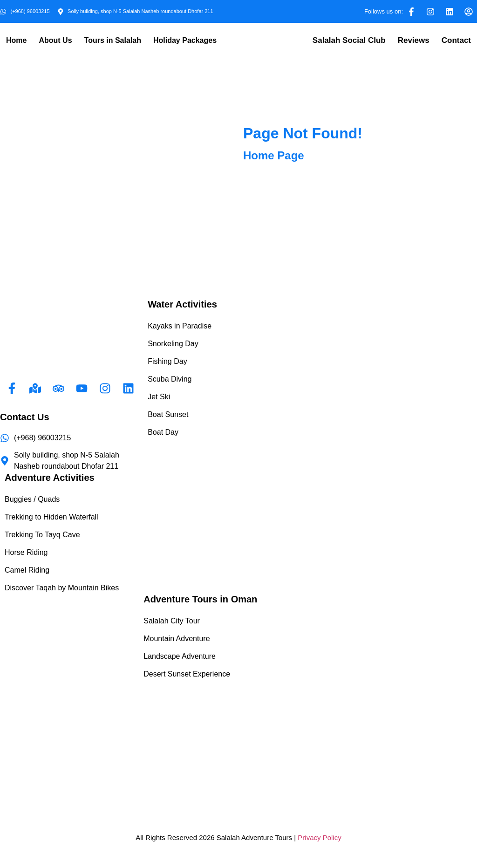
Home (16, 40)
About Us (55, 40)
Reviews (414, 40)
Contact (456, 40)
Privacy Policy (319, 837)
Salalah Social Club (349, 40)
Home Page (274, 155)
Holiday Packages (185, 40)
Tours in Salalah (113, 40)
